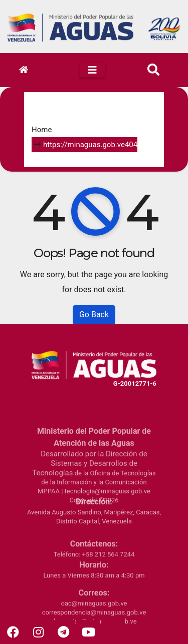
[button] (153, 70)
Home (42, 130)
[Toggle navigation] (92, 70)
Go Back (94, 314)
